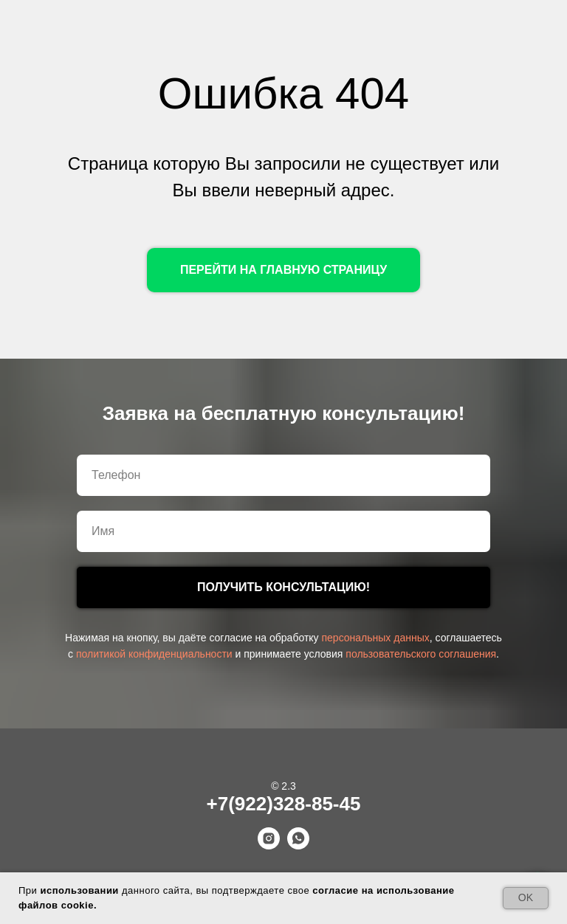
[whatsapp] (298, 845)
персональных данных (375, 638)
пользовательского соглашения (421, 654)
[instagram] (269, 845)
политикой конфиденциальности (154, 654)
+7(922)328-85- (273, 804)
